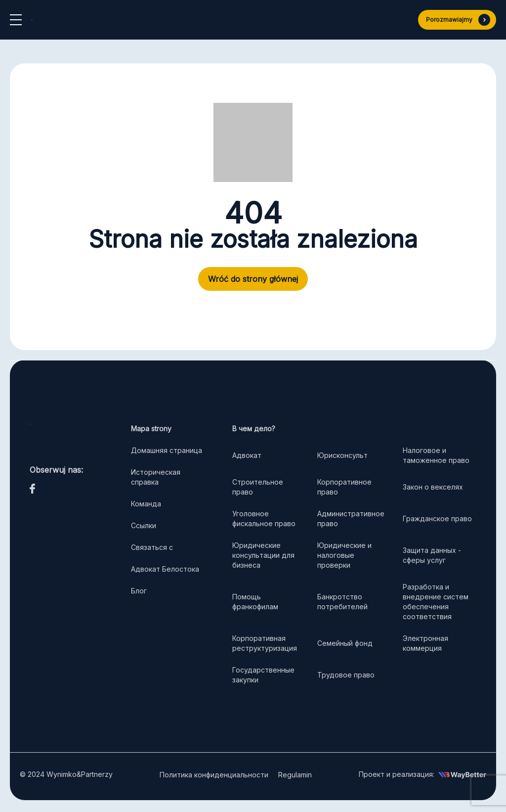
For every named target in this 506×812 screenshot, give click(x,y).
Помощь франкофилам (255, 602)
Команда (146, 504)
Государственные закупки (263, 675)
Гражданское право (437, 519)
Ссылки (144, 525)
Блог (139, 591)
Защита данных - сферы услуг (432, 555)
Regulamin (295, 775)
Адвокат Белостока (165, 569)
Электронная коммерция (425, 643)
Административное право (351, 519)
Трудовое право (346, 675)
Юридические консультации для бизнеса (263, 555)
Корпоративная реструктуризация (265, 643)
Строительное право (258, 487)
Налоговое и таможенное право (437, 455)
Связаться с (152, 547)
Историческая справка (156, 477)
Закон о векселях (433, 487)
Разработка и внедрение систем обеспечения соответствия (436, 602)
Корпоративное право (344, 487)
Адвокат (247, 455)
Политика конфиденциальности (214, 775)
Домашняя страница (167, 450)
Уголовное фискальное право (264, 519)
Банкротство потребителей (342, 602)
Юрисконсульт (342, 455)
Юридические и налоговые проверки (344, 555)
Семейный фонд (345, 643)
